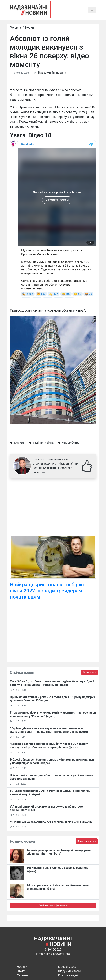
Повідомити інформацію (53, 905)
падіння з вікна (43, 443)
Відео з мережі (68, 967)
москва (19, 443)
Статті (21, 971)
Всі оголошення (87, 841)
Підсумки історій (69, 971)
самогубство (71, 443)
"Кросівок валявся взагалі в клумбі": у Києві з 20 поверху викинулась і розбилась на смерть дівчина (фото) (49, 746)
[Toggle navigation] (92, 10)
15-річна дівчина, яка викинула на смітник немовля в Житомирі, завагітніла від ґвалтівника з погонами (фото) (49, 730)
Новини (30, 28)
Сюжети (22, 975)
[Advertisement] (53, 506)
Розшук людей (68, 975)
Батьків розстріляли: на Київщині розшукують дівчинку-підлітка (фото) (59, 852)
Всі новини (90, 672)
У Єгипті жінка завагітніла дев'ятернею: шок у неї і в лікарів (51, 822)
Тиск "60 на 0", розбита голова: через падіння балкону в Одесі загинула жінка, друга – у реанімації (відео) (52, 683)
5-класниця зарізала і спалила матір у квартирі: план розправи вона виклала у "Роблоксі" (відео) (53, 714)
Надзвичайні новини (52, 73)
